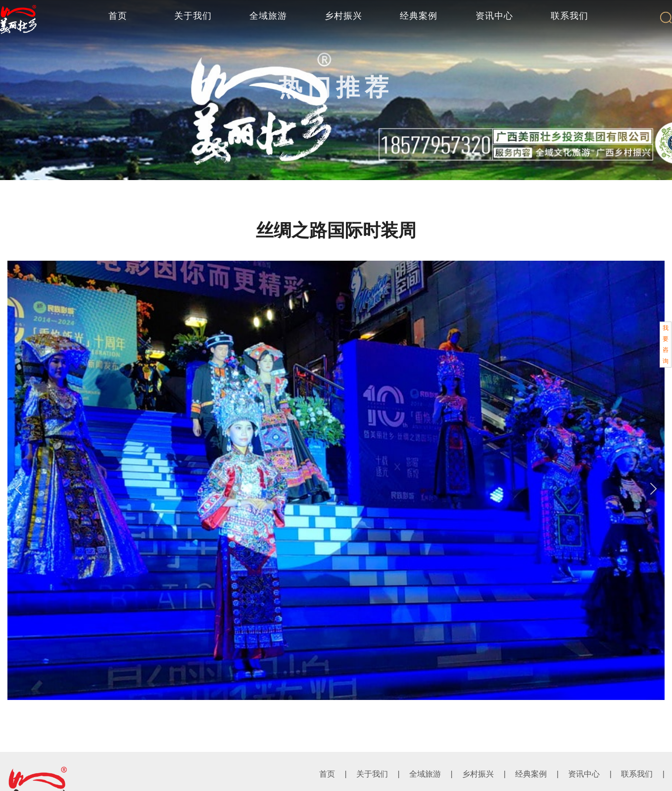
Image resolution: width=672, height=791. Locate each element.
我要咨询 (666, 345)
